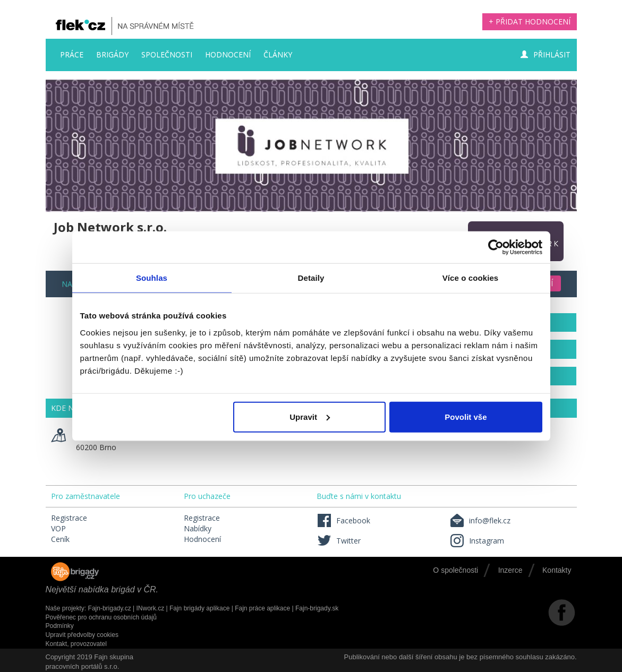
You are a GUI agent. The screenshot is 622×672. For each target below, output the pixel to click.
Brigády (112, 54)
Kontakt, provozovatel (76, 644)
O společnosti (455, 570)
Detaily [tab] (311, 278)
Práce (72, 54)
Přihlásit (546, 54)
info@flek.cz (480, 520)
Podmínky (60, 626)
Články (278, 54)
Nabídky (198, 528)
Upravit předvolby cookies (82, 635)
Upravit (310, 416)
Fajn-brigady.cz (110, 608)
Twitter (339, 541)
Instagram (477, 541)
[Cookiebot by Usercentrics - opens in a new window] (496, 247)
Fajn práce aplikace (262, 608)
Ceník (60, 539)
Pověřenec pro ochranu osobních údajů (101, 617)
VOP (58, 528)
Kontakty (557, 570)
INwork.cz (150, 608)
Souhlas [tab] (152, 278)
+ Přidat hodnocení (530, 21)
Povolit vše (466, 416)
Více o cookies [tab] (471, 278)
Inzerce (510, 570)
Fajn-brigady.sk (317, 608)
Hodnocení (228, 54)
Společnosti (167, 54)
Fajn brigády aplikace (199, 608)
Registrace (69, 518)
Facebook (343, 520)
